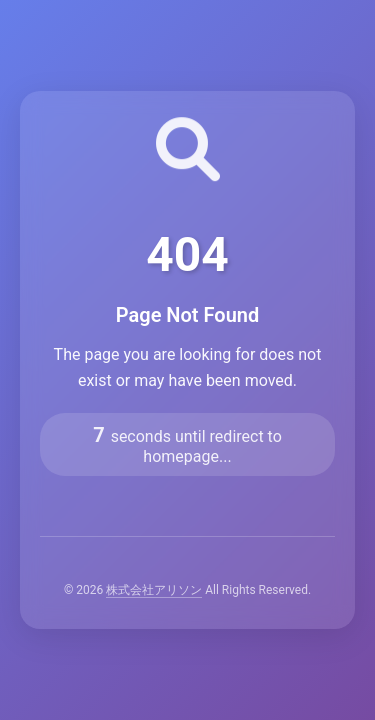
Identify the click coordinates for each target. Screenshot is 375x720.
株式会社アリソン (154, 590)
